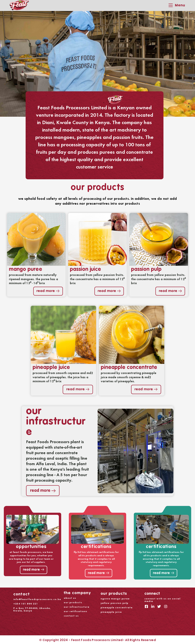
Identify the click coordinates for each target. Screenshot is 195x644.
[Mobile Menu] (177, 5)
